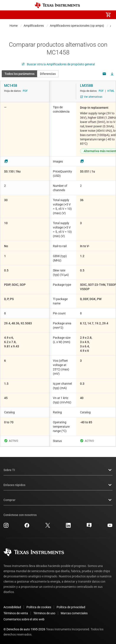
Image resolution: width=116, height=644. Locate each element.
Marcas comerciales (74, 613)
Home (14, 26)
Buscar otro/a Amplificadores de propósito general (58, 64)
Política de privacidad (71, 607)
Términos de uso (44, 613)
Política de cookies (39, 607)
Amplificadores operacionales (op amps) (77, 26)
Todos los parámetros (20, 74)
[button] (8, 15)
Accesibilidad (12, 607)
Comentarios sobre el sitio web (24, 619)
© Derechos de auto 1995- (24, 629)
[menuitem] (72, 15)
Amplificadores (34, 26)
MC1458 (11, 86)
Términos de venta (16, 613)
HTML (111, 91)
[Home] (57, 5)
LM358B (87, 86)
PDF (25, 91)
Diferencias (48, 74)
